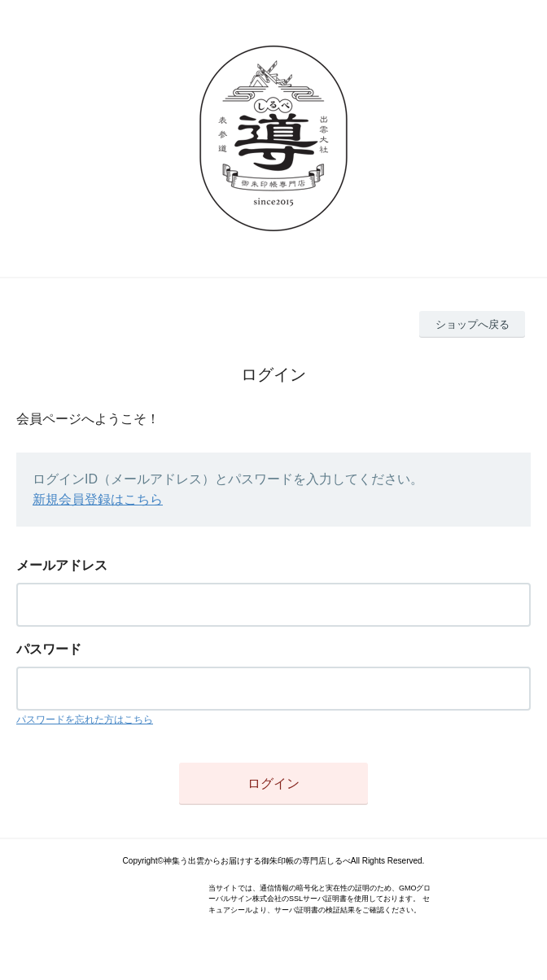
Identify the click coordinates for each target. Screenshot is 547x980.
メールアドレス (62, 565)
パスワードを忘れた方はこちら (85, 720)
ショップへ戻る (473, 324)
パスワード (49, 649)
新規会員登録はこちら (98, 499)
